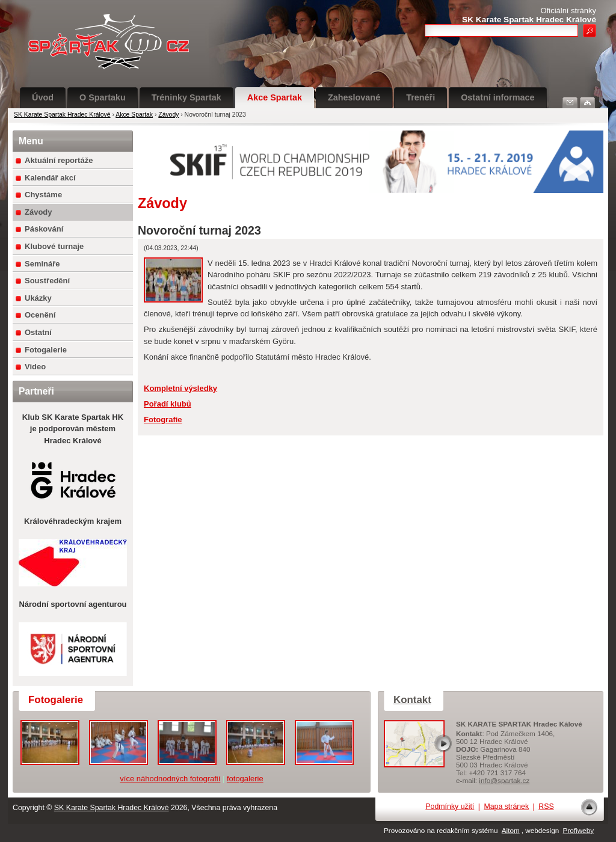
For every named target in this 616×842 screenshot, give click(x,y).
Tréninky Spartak (186, 97)
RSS (546, 807)
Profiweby (578, 830)
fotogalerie (245, 779)
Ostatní (38, 332)
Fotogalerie (46, 350)
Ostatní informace (497, 97)
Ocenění (40, 315)
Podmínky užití (450, 807)
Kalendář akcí (50, 178)
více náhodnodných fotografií (170, 779)
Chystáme (43, 195)
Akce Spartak (275, 97)
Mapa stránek (506, 807)
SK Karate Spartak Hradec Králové (62, 115)
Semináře (42, 264)
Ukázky (38, 298)
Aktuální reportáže (59, 160)
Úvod (43, 97)
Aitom (511, 830)
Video (35, 367)
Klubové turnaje (54, 246)
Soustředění (47, 281)
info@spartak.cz (504, 780)
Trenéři (420, 97)
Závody (168, 115)
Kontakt (412, 700)
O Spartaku (103, 97)
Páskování (44, 229)
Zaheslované (354, 97)
